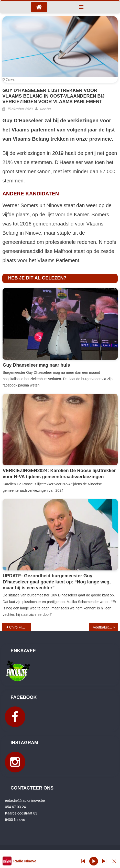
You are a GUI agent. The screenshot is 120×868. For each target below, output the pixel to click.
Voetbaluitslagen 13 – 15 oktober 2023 (105, 627)
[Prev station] (104, 861)
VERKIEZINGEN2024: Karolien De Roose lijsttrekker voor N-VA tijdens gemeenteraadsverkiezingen (59, 473)
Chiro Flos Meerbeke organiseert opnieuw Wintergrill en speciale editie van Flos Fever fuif (20, 627)
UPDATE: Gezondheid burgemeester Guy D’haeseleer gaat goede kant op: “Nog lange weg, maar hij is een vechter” (57, 582)
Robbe (45, 109)
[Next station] (83, 861)
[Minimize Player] (114, 861)
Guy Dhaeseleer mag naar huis (36, 365)
